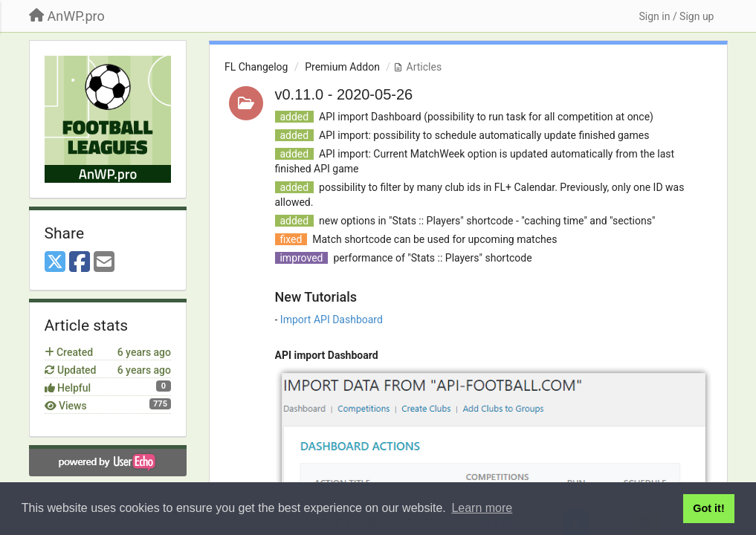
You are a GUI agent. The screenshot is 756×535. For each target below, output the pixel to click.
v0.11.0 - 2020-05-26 (344, 94)
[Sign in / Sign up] (676, 16)
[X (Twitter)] (55, 263)
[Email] (104, 263)
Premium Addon (342, 67)
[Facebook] (80, 263)
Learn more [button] (482, 508)
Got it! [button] (708, 508)
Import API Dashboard (332, 320)
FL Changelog (256, 67)
